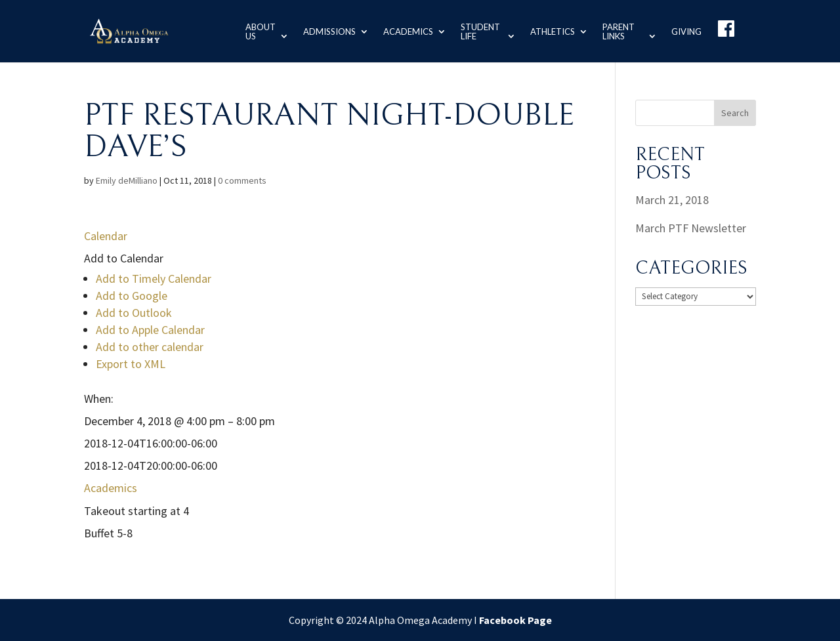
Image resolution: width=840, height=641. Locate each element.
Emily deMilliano (127, 180)
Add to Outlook (134, 313)
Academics (406, 31)
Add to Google (132, 296)
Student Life (478, 31)
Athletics (551, 31)
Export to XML (131, 364)
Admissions (327, 31)
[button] (124, 258)
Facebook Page (515, 620)
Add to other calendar (150, 347)
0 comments (242, 180)
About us (257, 31)
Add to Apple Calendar (150, 330)
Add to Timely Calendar (154, 279)
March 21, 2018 (672, 200)
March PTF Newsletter (691, 228)
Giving (686, 31)
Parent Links (617, 31)
